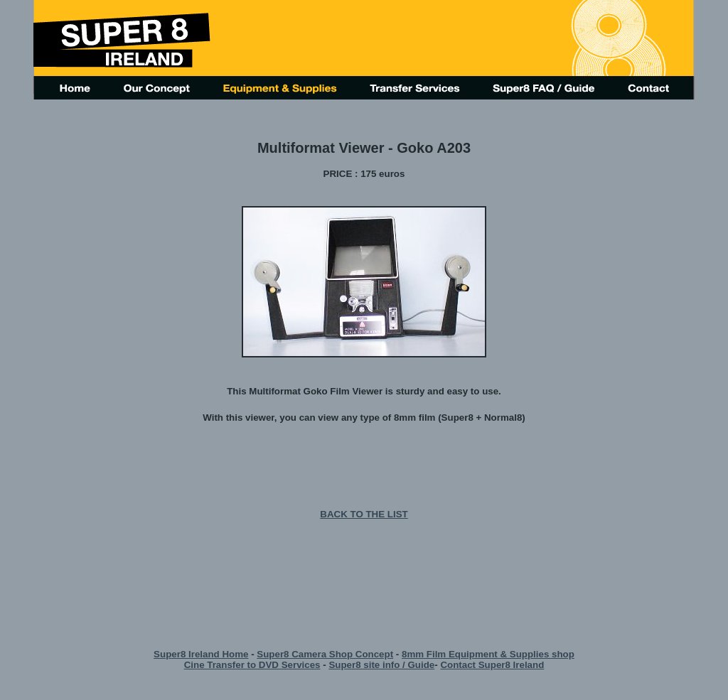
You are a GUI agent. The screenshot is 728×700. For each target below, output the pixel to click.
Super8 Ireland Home (201, 654)
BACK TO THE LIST (364, 514)
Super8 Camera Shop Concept (325, 654)
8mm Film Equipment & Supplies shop (488, 654)
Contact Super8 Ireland (492, 665)
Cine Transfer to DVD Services (252, 665)
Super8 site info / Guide (381, 665)
